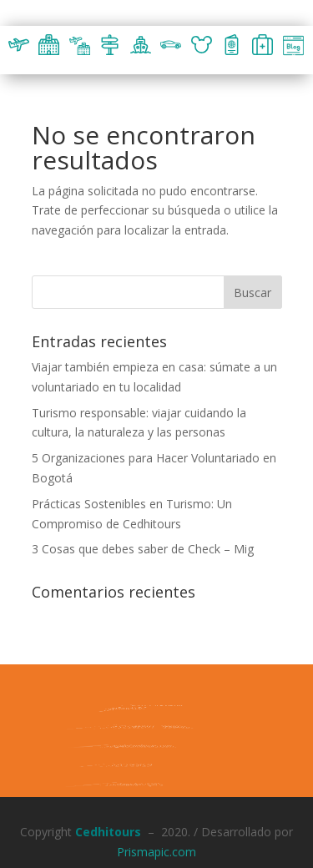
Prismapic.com (156, 852)
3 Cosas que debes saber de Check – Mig (143, 549)
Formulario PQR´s (123, 784)
